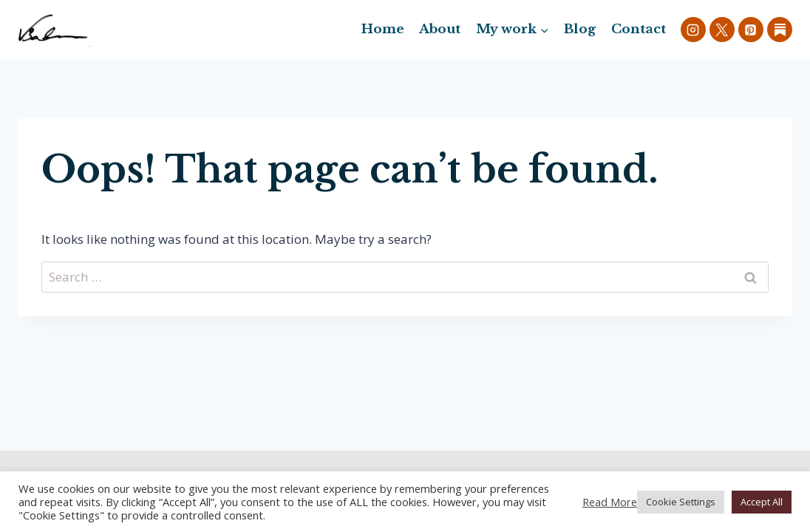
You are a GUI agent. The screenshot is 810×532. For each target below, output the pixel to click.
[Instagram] (693, 30)
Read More (610, 502)
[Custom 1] (780, 30)
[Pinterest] (751, 30)
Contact (639, 29)
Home (383, 29)
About (440, 29)
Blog (580, 29)
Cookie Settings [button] (681, 502)
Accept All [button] (762, 502)
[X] (722, 30)
